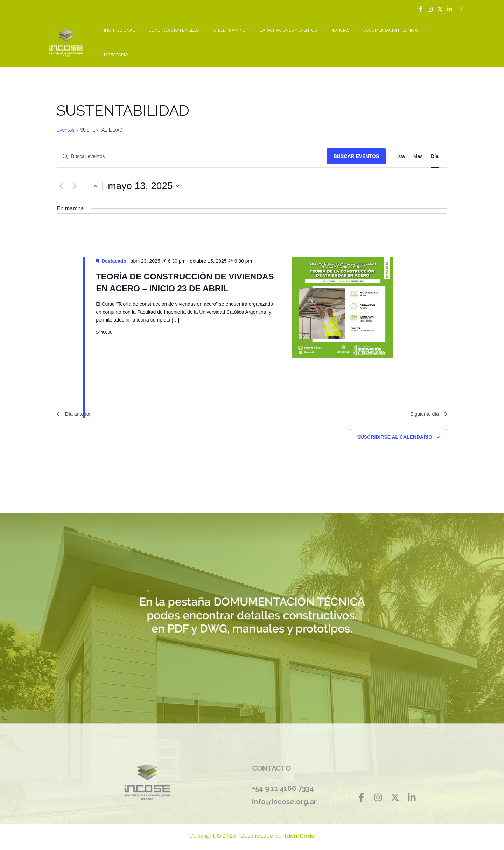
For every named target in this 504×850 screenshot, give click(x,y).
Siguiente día (427, 407)
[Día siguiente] (75, 178)
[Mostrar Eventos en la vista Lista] (400, 149)
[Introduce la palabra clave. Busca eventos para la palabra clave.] (192, 149)
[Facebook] (420, 9)
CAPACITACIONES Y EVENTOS (307, 39)
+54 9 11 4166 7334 (283, 782)
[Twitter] (440, 9)
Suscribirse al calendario (395, 431)
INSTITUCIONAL (155, 39)
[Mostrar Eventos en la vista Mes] (418, 149)
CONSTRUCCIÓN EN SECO (204, 39)
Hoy (93, 178)
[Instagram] (430, 9)
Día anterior (76, 407)
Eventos (66, 122)
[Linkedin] (450, 9)
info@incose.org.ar (287, 795)
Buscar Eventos (356, 148)
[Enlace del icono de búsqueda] (461, 9)
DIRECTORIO (446, 39)
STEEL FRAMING (254, 39)
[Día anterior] (61, 178)
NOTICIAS (354, 39)
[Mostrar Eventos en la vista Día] (435, 149)
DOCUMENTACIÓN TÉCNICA (398, 39)
